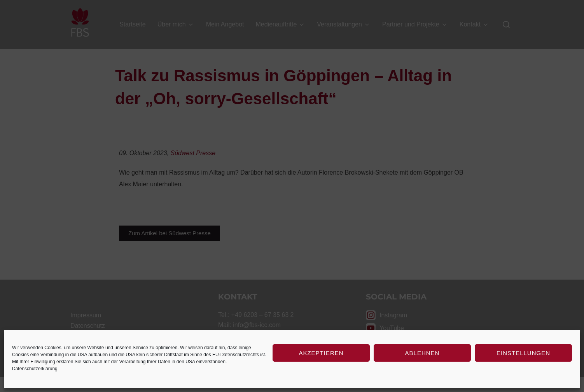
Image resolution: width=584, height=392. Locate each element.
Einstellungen (523, 353)
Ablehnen (422, 353)
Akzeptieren (321, 353)
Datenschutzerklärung (35, 369)
